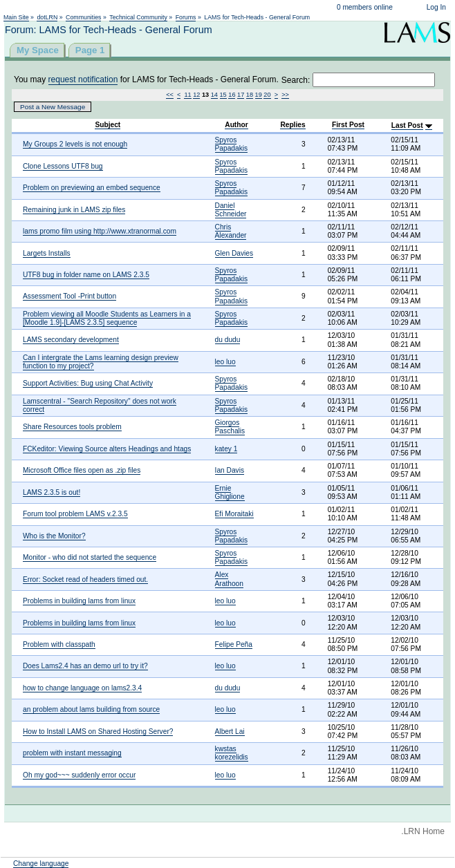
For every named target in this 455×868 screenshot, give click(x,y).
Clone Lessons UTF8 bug (63, 166)
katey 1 (226, 449)
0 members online (365, 7)
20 (267, 95)
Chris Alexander (231, 231)
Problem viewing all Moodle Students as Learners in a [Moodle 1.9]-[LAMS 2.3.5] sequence (107, 318)
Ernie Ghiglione (230, 492)
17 (241, 95)
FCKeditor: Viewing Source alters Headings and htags (107, 449)
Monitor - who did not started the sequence (90, 557)
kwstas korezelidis (232, 753)
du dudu (228, 340)
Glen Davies (234, 253)
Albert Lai (230, 732)
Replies (292, 125)
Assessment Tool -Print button (69, 296)
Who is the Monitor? (54, 536)
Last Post (407, 125)
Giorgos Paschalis (230, 427)
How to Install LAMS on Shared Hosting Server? (98, 732)
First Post (348, 125)
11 (187, 95)
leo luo (225, 362)
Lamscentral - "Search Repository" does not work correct (100, 405)
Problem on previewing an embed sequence (92, 188)
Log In (436, 7)
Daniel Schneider (231, 210)
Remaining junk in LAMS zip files (74, 210)
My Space (38, 50)
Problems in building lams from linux (79, 601)
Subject (108, 125)
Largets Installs (47, 253)
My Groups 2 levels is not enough (75, 144)
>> (285, 95)
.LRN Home (423, 831)
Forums (186, 17)
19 (259, 95)
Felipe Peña (234, 644)
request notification (83, 79)
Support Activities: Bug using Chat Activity (88, 383)
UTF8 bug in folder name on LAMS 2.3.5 (86, 275)
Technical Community (138, 17)
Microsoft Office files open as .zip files (82, 470)
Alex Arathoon (229, 579)
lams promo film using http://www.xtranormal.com (100, 231)
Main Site (16, 17)
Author (236, 125)
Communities (83, 17)
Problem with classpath (59, 644)
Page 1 (90, 50)
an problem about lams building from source (91, 709)
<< (170, 95)
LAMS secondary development (71, 340)
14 (214, 95)
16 (232, 95)
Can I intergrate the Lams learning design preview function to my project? (101, 362)
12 (196, 95)
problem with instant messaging (72, 753)
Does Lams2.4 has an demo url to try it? (85, 666)
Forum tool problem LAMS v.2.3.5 (75, 514)
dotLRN (47, 17)
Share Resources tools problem (72, 427)
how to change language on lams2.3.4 (82, 688)
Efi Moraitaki (234, 514)
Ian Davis (230, 470)
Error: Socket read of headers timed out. (85, 579)
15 (223, 95)
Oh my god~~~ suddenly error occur (79, 775)
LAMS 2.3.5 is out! (52, 492)
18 (250, 95)
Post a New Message (53, 107)
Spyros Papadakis (232, 144)
